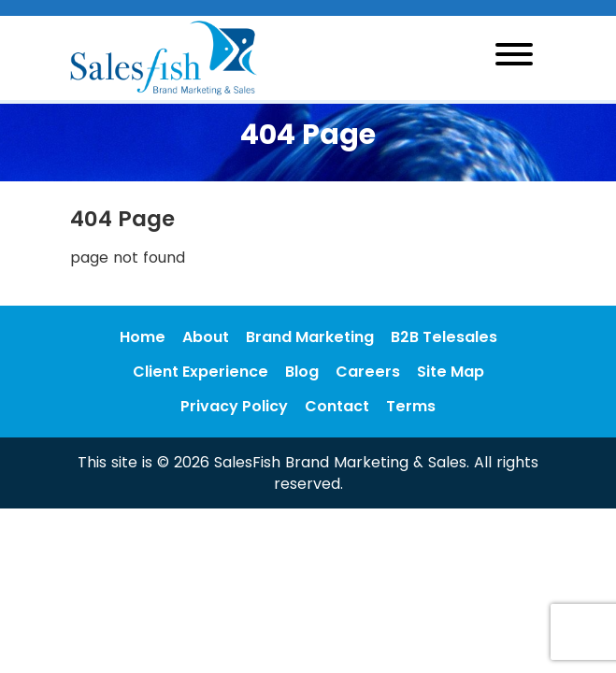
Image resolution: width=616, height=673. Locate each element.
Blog (302, 372)
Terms (411, 406)
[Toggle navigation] (514, 57)
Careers (368, 372)
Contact (337, 406)
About (206, 337)
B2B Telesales (444, 337)
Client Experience (201, 372)
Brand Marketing (310, 337)
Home (143, 337)
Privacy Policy (234, 406)
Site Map (451, 372)
